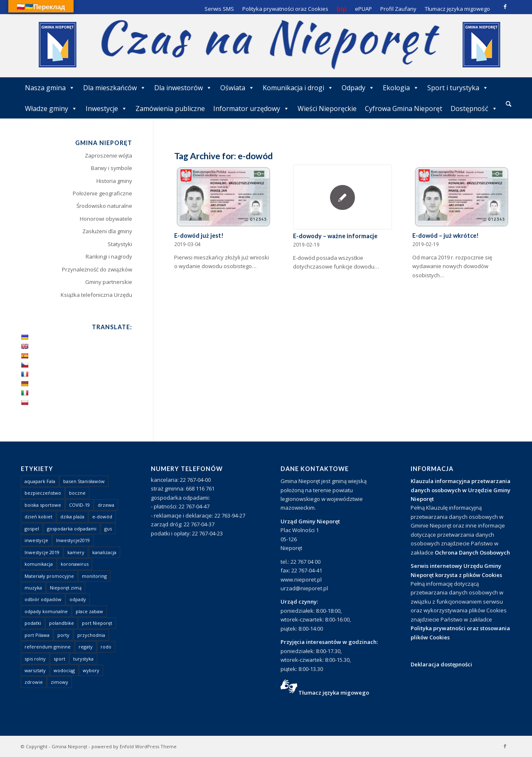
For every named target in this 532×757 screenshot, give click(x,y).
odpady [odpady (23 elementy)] (78, 599)
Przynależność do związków (97, 269)
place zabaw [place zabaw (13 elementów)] (89, 611)
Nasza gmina (50, 88)
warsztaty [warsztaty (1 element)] (35, 670)
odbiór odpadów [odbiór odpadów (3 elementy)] (43, 599)
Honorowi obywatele (106, 219)
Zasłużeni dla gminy (107, 231)
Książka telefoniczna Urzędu (96, 295)
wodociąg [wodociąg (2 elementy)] (64, 670)
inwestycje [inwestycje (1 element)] (36, 540)
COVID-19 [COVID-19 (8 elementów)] (79, 505)
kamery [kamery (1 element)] (76, 552)
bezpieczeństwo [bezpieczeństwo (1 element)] (43, 493)
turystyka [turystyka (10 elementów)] (83, 659)
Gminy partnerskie (109, 282)
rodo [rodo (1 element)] (106, 647)
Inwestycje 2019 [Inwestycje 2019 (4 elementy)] (42, 552)
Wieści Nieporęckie (327, 108)
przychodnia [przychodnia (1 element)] (91, 635)
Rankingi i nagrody (109, 256)
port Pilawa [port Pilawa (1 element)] (37, 635)
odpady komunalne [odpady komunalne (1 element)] (46, 611)
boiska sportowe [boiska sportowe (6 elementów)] (43, 505)
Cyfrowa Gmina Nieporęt (404, 108)
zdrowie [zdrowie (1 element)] (34, 682)
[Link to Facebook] (505, 6)
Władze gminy (51, 108)
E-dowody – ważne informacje (335, 236)
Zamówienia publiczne (170, 108)
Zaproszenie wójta (108, 155)
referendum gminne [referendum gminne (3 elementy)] (48, 647)
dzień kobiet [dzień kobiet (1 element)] (38, 517)
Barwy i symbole (112, 168)
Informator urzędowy (251, 108)
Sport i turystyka (458, 88)
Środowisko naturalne (104, 206)
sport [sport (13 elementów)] (59, 659)
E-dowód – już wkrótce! (446, 235)
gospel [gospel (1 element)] (32, 529)
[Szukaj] (509, 104)
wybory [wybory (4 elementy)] (91, 670)
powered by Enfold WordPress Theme (134, 746)
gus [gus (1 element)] (108, 529)
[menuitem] (509, 104)
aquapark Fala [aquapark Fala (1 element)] (40, 481)
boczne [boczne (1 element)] (77, 493)
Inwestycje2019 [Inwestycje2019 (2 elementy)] (73, 540)
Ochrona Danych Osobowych (472, 552)
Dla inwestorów (183, 88)
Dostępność (474, 108)
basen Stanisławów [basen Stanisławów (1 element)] (84, 481)
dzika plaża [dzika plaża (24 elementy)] (72, 517)
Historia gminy (114, 181)
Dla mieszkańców (115, 88)
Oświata (237, 88)
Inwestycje (106, 108)
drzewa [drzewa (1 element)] (106, 505)
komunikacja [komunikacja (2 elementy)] (39, 564)
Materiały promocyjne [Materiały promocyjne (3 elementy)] (49, 576)
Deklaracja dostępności (441, 664)
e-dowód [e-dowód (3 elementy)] (102, 517)
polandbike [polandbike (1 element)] (62, 623)
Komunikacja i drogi (298, 88)
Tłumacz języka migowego (334, 693)
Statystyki (120, 244)
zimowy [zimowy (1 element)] (59, 682)
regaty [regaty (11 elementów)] (86, 647)
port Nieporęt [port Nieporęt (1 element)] (97, 623)
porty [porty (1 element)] (63, 635)
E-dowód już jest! (199, 235)
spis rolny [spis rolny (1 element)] (35, 659)
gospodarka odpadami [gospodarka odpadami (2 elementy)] (72, 529)
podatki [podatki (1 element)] (33, 623)
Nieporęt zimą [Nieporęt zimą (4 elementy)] (66, 588)
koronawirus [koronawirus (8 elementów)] (75, 564)
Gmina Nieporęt (69, 746)
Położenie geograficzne (102, 193)
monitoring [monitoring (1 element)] (94, 576)
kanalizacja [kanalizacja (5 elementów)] (104, 552)
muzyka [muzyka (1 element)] (33, 588)
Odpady (358, 88)
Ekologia (401, 88)
